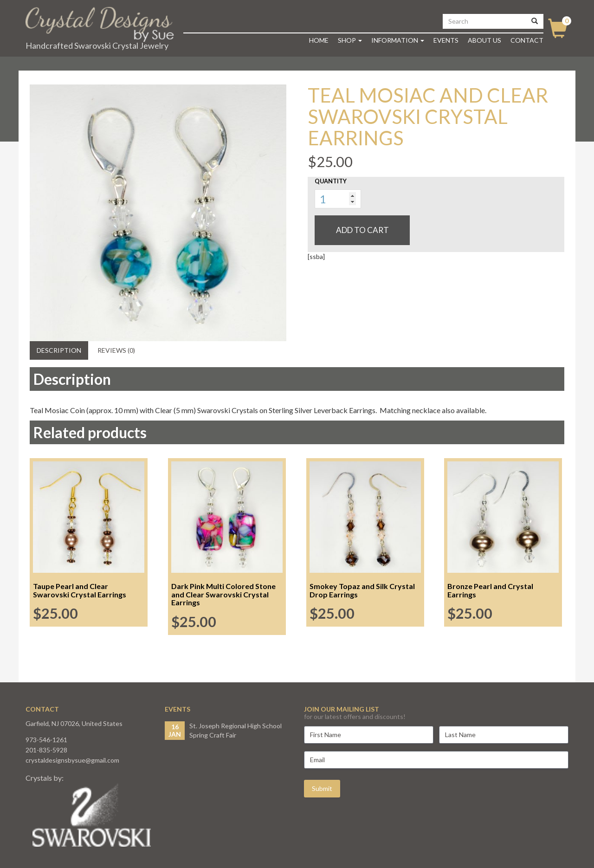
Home (319, 40)
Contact (527, 40)
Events (446, 40)
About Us (484, 40)
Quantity (331, 181)
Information (398, 40)
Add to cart (362, 230)
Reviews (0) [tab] (116, 350)
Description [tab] (59, 350)
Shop (350, 40)
